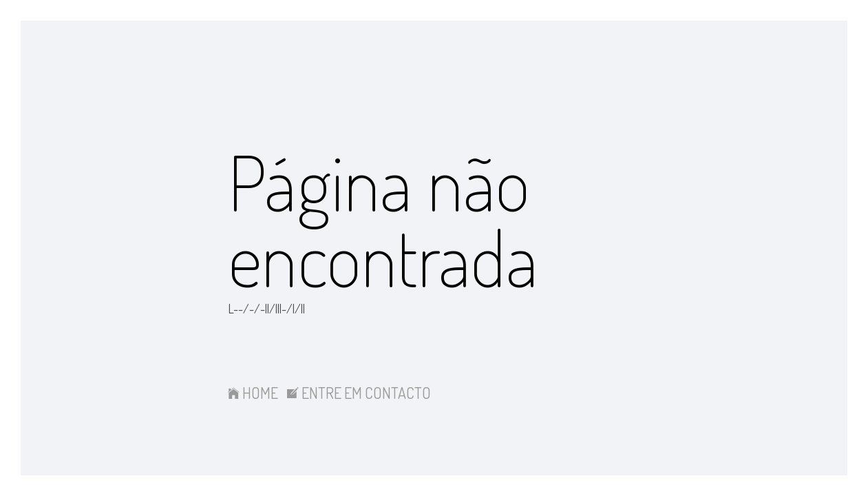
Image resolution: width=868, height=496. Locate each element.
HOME (253, 393)
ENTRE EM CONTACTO (359, 393)
